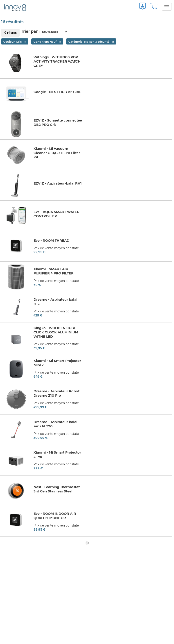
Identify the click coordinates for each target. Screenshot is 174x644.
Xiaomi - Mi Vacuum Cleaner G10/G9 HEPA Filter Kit (57, 153)
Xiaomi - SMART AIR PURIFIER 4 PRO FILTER (54, 271)
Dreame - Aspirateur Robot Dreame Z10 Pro (57, 393)
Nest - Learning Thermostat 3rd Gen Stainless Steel (57, 489)
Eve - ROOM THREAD (52, 241)
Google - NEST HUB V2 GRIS (58, 92)
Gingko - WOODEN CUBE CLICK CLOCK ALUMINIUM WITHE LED (56, 332)
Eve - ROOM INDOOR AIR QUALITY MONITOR (55, 516)
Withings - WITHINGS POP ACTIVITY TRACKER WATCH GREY (58, 62)
